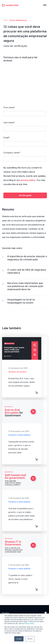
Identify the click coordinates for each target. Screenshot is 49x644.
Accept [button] (19, 639)
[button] (45, 5)
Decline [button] (30, 639)
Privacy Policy (29, 623)
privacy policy (28, 180)
